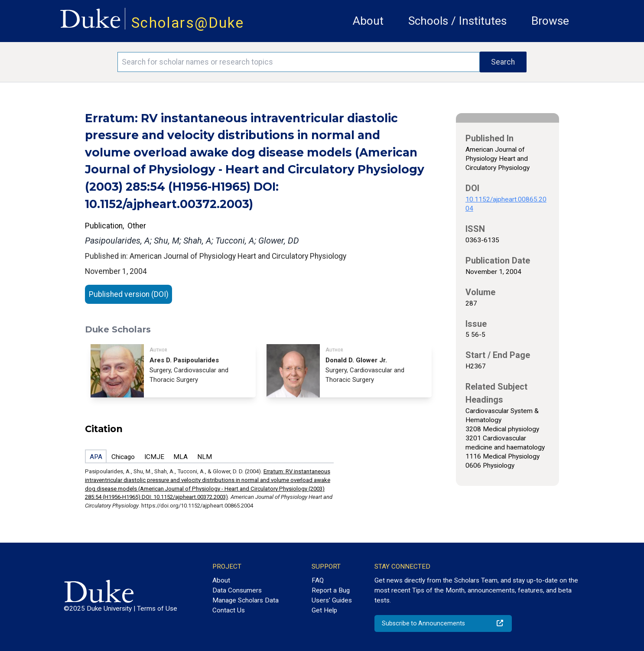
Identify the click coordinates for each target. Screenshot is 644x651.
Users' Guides (332, 600)
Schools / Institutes (457, 21)
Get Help (324, 610)
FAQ (318, 580)
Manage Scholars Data (246, 600)
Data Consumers (237, 590)
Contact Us (229, 610)
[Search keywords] (299, 62)
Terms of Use (157, 609)
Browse (550, 21)
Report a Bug (331, 590)
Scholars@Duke (188, 23)
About (368, 21)
